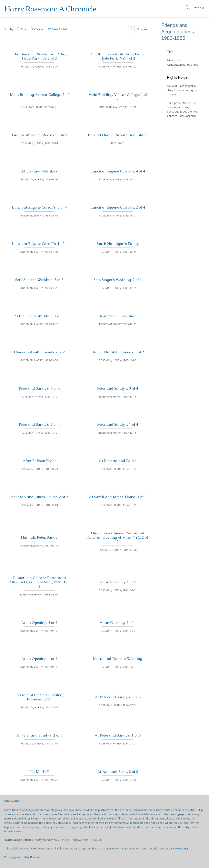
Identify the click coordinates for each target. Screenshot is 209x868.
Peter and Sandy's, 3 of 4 (118, 388)
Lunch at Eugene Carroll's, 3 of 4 (39, 207)
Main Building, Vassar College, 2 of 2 (39, 97)
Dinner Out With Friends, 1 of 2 (118, 352)
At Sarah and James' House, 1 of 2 (118, 497)
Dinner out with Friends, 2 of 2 (39, 352)
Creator (39, 29)
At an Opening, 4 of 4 (118, 582)
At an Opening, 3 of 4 (39, 623)
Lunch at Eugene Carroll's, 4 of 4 (118, 171)
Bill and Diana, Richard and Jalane (118, 135)
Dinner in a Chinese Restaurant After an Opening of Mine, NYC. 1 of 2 (39, 582)
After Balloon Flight (39, 461)
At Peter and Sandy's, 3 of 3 (118, 697)
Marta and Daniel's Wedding (118, 659)
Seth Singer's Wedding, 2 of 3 (118, 280)
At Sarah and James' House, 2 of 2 (39, 497)
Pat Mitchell (39, 772)
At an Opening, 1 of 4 (39, 659)
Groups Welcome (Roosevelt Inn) (39, 135)
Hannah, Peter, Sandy (39, 537)
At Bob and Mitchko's (39, 171)
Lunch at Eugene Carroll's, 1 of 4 (39, 244)
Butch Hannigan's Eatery (118, 244)
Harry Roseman (180, 849)
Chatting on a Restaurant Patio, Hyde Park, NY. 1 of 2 (118, 56)
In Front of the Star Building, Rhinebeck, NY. (39, 697)
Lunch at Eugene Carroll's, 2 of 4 (118, 207)
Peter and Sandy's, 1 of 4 (118, 424)
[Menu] (199, 9)
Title (23, 29)
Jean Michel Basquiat (118, 316)
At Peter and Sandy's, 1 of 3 (118, 735)
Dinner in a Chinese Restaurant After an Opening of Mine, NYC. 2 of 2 (118, 537)
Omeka (34, 857)
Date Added (59, 29)
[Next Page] (151, 29)
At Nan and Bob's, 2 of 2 (118, 772)
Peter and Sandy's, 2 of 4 (39, 424)
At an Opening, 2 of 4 (118, 623)
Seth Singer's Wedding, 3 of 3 (39, 280)
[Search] (188, 9)
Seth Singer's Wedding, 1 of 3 (39, 316)
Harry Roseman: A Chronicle (50, 9)
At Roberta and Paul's (118, 461)
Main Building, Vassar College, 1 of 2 (118, 97)
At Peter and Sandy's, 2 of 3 (39, 735)
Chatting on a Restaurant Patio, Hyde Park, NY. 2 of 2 (39, 56)
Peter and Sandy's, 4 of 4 (39, 388)
